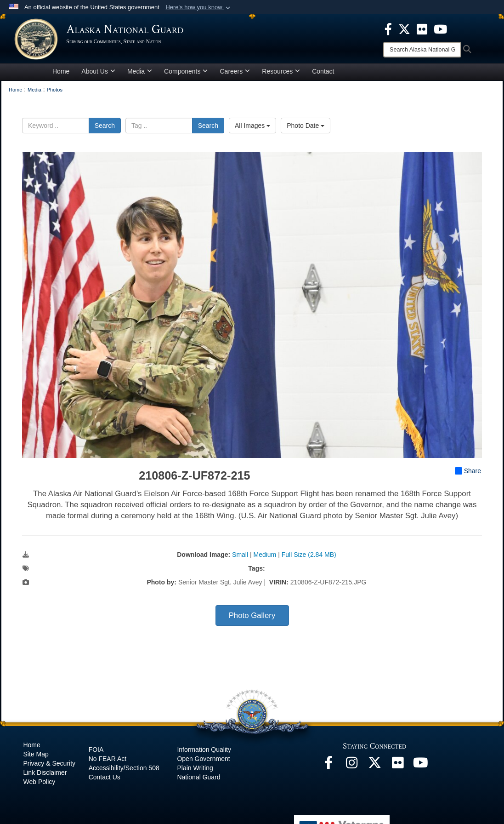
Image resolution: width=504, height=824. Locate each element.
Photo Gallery (252, 620)
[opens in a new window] (388, 29)
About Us (98, 75)
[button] (199, 7)
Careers (235, 75)
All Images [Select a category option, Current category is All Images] (252, 130)
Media (140, 75)
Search (105, 130)
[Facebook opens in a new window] (328, 769)
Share (468, 475)
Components (186, 75)
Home (61, 75)
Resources (281, 75)
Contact (323, 75)
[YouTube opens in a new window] (420, 769)
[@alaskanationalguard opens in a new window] (351, 769)
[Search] (422, 50)
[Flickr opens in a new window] (397, 769)
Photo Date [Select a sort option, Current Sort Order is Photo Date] (306, 130)
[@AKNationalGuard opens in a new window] (374, 769)
